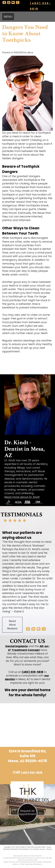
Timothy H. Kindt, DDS (27, 847)
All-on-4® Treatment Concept (29, 648)
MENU (8, 17)
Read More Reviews (12, 625)
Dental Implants (17, 646)
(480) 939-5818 (32, 672)
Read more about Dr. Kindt (22, 497)
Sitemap (49, 849)
